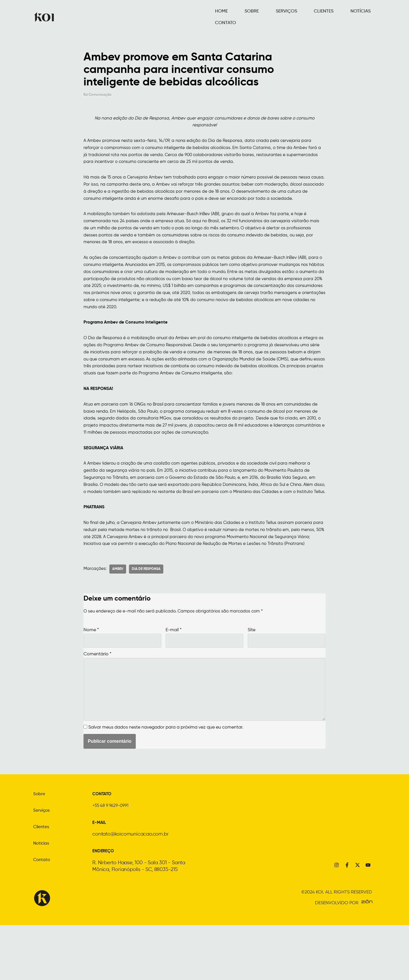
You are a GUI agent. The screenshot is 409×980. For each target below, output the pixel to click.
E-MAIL (101, 878)
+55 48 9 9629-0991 (114, 861)
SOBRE (241, 17)
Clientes (43, 883)
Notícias (43, 899)
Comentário (97, 704)
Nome (91, 679)
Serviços (43, 866)
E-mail (174, 679)
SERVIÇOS (269, 17)
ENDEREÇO (105, 906)
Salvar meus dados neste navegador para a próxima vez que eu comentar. (166, 783)
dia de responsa (148, 617)
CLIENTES (300, 17)
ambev (119, 617)
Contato (43, 916)
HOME (218, 17)
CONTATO (360, 17)
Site (252, 679)
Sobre (40, 850)
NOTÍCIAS (330, 17)
